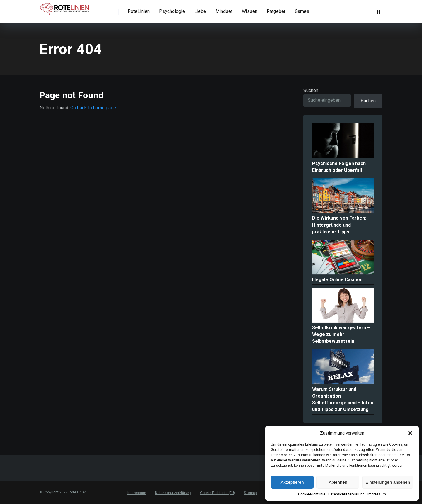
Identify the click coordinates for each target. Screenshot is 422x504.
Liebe (200, 11)
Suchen (311, 90)
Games (302, 11)
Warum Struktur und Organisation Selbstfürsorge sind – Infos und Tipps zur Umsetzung (343, 399)
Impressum (377, 494)
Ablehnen (338, 482)
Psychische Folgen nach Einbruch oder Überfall (339, 167)
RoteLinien (139, 11)
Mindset (224, 11)
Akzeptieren (292, 482)
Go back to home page (93, 108)
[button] (410, 433)
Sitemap (250, 493)
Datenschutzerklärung (346, 494)
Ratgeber (276, 11)
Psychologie (172, 11)
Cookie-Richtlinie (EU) (217, 493)
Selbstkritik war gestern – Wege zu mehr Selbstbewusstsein (341, 334)
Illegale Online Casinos (337, 280)
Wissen (250, 11)
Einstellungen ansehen (388, 482)
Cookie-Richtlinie (312, 494)
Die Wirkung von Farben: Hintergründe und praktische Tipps (339, 225)
